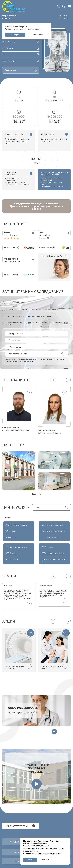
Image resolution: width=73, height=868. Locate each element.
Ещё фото (37, 495)
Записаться (21, 70)
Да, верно (15, 35)
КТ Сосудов (11, 532)
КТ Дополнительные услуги (17, 526)
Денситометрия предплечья (52, 526)
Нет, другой (38, 35)
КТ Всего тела (11, 538)
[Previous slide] (43, 256)
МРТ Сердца (11, 554)
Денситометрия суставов (51, 538)
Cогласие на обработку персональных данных (43, 848)
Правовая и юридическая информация (19, 844)
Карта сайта (19, 864)
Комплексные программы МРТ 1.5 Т (53, 561)
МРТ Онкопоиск (12, 560)
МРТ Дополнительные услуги (17, 548)
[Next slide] (66, 256)
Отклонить (45, 860)
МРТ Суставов (47, 548)
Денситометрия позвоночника (53, 532)
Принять (30, 860)
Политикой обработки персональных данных (43, 854)
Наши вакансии (19, 855)
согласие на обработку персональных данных (40, 359)
